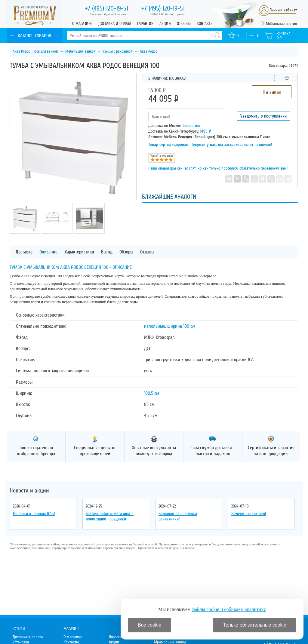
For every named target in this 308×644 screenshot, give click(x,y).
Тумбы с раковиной (118, 51)
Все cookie (149, 625)
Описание (48, 252)
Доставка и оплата (115, 24)
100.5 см (152, 393)
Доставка (24, 252)
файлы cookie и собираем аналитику (229, 609)
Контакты (205, 24)
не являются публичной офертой (134, 544)
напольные (155, 326)
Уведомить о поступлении (263, 116)
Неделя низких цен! (249, 514)
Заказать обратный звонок (108, 14)
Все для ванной (46, 51)
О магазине (82, 24)
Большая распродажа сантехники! (178, 516)
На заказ (272, 92)
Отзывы (184, 24)
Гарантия (145, 24)
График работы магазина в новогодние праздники (110, 516)
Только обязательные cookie (255, 625)
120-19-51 (106, 8)
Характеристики (79, 252)
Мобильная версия (281, 24)
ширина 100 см (181, 326)
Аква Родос (21, 51)
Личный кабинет (283, 10)
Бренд (107, 252)
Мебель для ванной (80, 51)
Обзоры (126, 252)
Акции (165, 24)
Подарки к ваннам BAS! (34, 514)
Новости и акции (29, 491)
